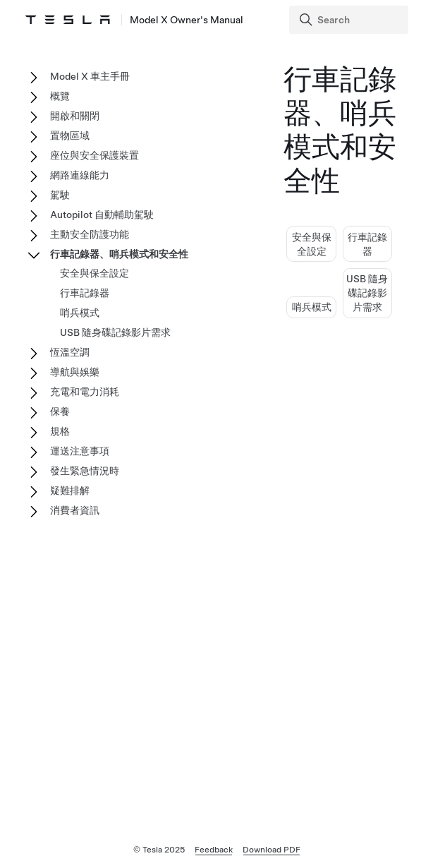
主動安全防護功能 (90, 234)
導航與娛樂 (75, 372)
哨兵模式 (312, 307)
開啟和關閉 (75, 116)
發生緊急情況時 (85, 471)
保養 (60, 411)
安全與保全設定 (94, 273)
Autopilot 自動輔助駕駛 (102, 215)
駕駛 (60, 195)
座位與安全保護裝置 (94, 155)
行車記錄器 (85, 293)
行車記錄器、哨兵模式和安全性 (119, 254)
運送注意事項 (80, 451)
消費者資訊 (75, 510)
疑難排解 (70, 490)
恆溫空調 (70, 352)
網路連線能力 (80, 175)
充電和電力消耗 (85, 392)
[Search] (350, 20)
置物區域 (70, 135)
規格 (60, 431)
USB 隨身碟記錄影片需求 (367, 293)
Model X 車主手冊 (90, 76)
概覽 (60, 96)
